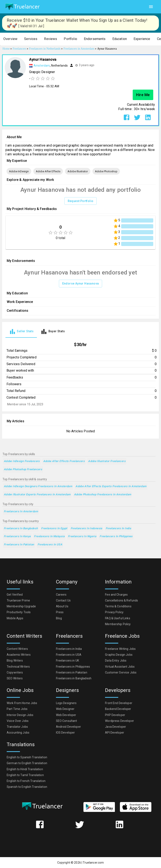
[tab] (21, 332)
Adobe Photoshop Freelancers (23, 469)
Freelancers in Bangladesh (21, 529)
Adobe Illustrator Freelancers (107, 461)
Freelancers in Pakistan (19, 545)
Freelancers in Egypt (54, 529)
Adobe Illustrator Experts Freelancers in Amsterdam (37, 495)
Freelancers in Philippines (116, 536)
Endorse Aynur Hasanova (81, 284)
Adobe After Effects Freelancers (64, 461)
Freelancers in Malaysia (49, 536)
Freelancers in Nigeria (82, 536)
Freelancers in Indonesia (86, 529)
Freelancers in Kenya (17, 536)
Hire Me (143, 95)
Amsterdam (42, 66)
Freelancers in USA (50, 545)
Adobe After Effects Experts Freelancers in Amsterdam (111, 486)
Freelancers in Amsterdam (21, 512)
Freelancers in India (118, 529)
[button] (10, 39)
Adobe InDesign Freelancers (22, 461)
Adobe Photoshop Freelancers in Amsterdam (103, 495)
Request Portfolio (81, 201)
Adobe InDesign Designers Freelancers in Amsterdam (38, 486)
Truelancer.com (93, 863)
